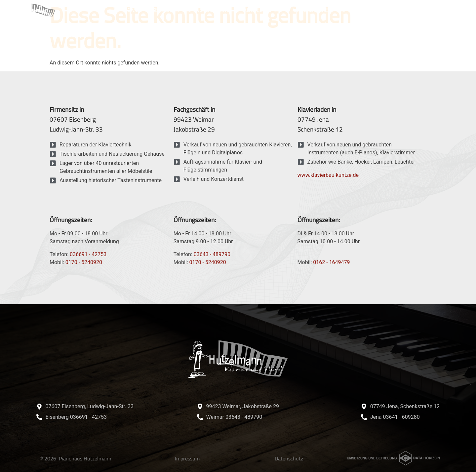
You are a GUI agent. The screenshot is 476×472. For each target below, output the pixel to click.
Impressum (187, 458)
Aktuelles (262, 10)
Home (131, 10)
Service (166, 10)
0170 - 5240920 (84, 262)
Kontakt (411, 10)
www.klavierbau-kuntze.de (328, 175)
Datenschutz (289, 458)
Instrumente (212, 10)
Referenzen (370, 10)
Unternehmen (317, 10)
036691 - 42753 (88, 254)
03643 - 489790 (212, 254)
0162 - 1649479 (331, 262)
